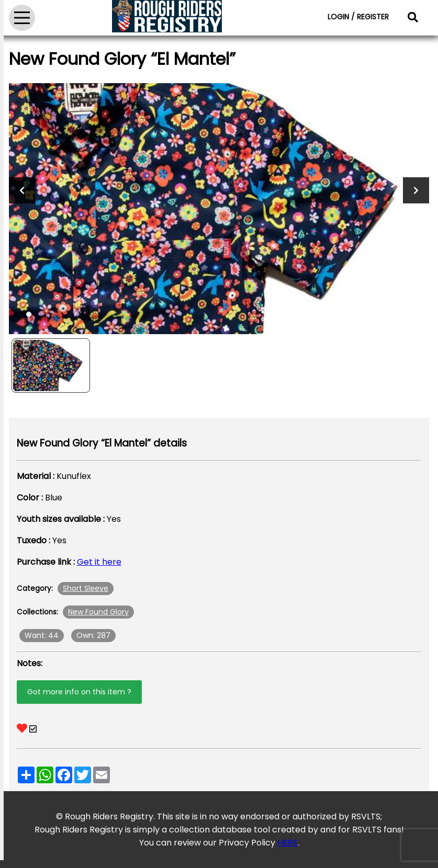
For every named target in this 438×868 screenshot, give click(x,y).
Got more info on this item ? (79, 692)
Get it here (99, 562)
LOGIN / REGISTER (358, 17)
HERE (288, 843)
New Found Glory (98, 612)
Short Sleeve (86, 588)
